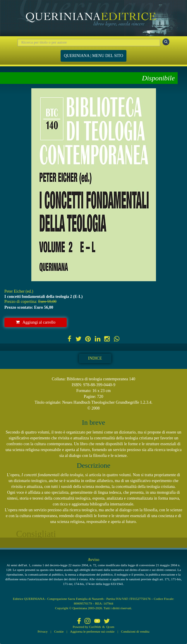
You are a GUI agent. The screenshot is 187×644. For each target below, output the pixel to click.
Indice (95, 358)
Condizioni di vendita (135, 631)
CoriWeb (95, 627)
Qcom (110, 627)
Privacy (43, 631)
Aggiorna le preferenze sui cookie (92, 631)
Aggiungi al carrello (36, 322)
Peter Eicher (14, 291)
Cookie (59, 631)
